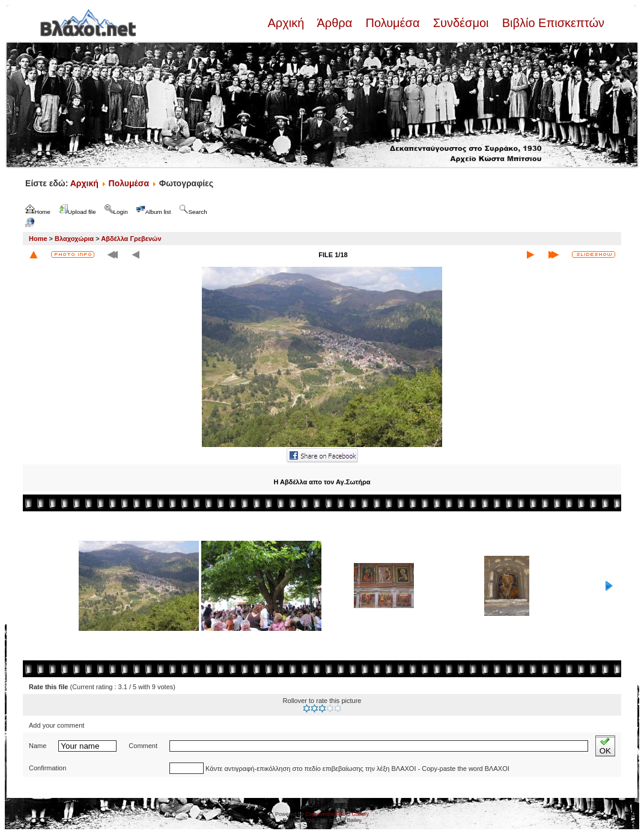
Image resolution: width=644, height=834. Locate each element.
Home (38, 239)
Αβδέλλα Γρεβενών (131, 239)
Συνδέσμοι (461, 23)
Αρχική (287, 23)
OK (605, 746)
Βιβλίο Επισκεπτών (551, 23)
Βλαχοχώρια (74, 239)
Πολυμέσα (393, 23)
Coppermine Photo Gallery (337, 814)
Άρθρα (335, 23)
